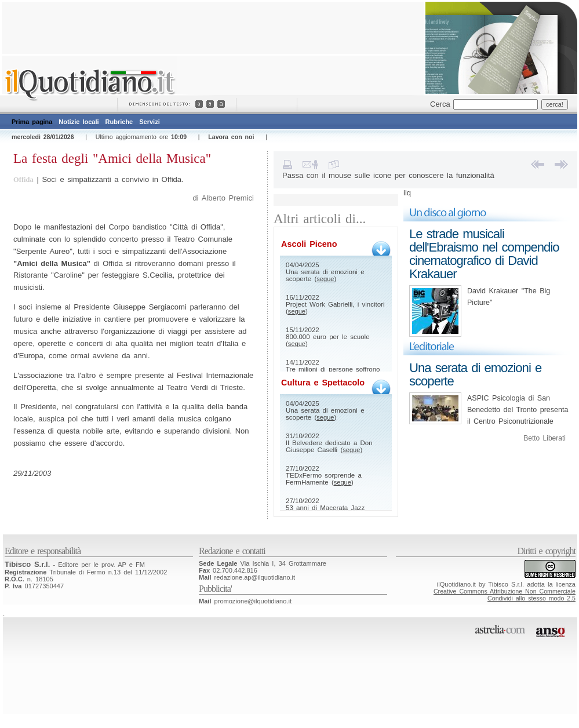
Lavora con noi (231, 137)
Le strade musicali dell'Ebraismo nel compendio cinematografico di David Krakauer (484, 254)
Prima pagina (32, 122)
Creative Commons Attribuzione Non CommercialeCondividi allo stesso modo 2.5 (505, 595)
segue (325, 279)
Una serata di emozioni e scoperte (475, 374)
